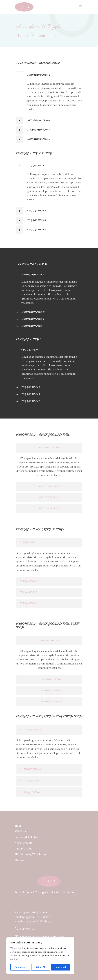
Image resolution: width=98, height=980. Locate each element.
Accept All (61, 967)
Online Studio (24, 849)
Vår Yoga (20, 831)
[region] (40, 956)
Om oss (19, 860)
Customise (20, 967)
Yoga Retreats (24, 843)
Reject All (40, 967)
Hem (18, 826)
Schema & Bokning (27, 837)
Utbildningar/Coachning (31, 854)
